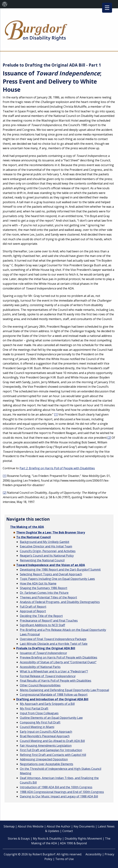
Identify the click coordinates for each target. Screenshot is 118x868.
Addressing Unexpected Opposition (44, 759)
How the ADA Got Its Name (38, 583)
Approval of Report (33, 611)
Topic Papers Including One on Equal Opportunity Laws (57, 579)
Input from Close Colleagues (39, 713)
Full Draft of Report (33, 607)
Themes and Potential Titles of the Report (48, 597)
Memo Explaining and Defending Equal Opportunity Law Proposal (64, 690)
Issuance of (43, 653)
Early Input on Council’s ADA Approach (46, 732)
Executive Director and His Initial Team (46, 546)
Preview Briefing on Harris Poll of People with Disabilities (59, 657)
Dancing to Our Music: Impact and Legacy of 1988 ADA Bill (59, 796)
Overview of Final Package (53, 639)
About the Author (59, 826)
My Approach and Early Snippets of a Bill (47, 704)
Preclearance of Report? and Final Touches (49, 621)
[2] (109, 438)
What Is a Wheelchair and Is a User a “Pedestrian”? (54, 671)
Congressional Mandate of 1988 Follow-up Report (54, 695)
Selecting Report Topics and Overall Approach (51, 574)
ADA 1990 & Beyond (73, 843)
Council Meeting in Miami (37, 727)
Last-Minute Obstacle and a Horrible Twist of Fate (54, 644)
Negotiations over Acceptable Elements (47, 764)
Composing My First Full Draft (40, 722)
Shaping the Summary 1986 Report (44, 588)
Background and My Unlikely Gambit (45, 542)
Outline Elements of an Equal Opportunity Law (51, 718)
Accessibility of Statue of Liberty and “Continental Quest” (58, 662)
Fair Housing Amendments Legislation (46, 746)
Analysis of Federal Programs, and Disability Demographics (60, 602)
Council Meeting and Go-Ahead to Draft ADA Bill (52, 741)
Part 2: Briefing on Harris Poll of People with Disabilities (57, 468)
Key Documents (84, 826)
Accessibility (94, 854)
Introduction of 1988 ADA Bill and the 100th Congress (56, 787)
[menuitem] (5, 4)
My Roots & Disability (47, 839)
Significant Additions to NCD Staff (42, 625)
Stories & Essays (19, 839)
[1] (56, 414)
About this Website (31, 826)
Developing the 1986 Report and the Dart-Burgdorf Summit (60, 570)
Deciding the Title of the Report (41, 616)
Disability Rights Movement (83, 839)
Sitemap (9, 826)
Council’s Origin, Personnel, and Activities (48, 551)
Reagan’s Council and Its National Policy (47, 556)
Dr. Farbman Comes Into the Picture (44, 593)
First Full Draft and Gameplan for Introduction (51, 750)
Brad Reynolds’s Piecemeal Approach (45, 736)
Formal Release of (48, 676)
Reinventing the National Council (42, 560)
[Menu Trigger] (107, 8)
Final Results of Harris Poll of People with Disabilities (56, 681)
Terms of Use (65, 859)
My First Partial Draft (34, 708)
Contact (68, 831)
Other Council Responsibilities (40, 685)
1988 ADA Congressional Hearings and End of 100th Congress (62, 792)
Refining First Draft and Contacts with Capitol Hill (53, 755)
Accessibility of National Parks (40, 667)
